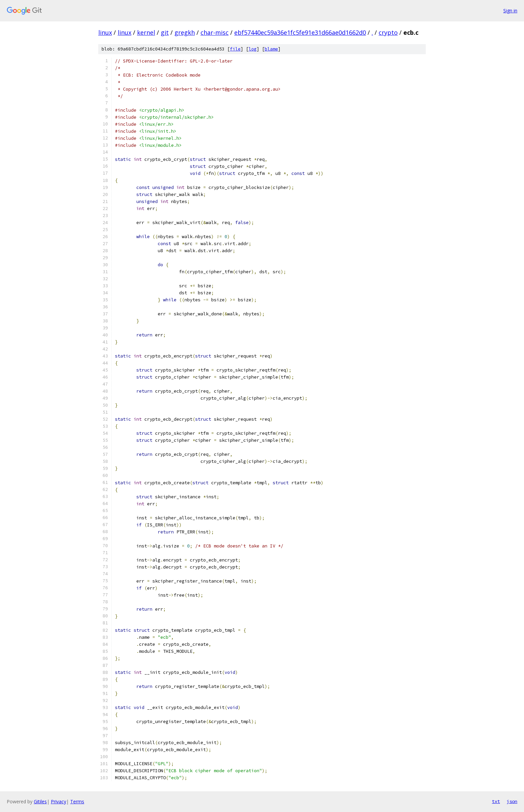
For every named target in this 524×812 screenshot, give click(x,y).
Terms (77, 801)
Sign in (510, 11)
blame (271, 49)
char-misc (215, 32)
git (165, 32)
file (235, 49)
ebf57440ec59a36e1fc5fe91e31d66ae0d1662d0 (300, 32)
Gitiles (40, 801)
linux (105, 32)
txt (496, 801)
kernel (146, 32)
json (512, 801)
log (253, 49)
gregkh (185, 32)
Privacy (58, 801)
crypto (388, 32)
